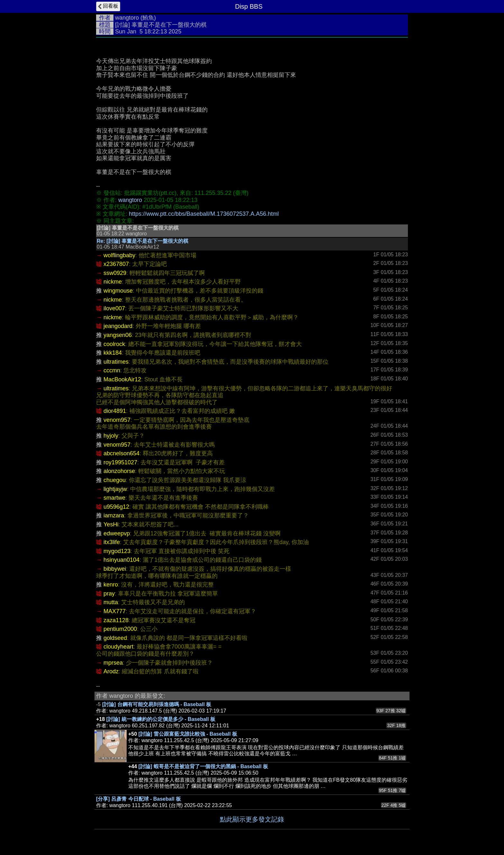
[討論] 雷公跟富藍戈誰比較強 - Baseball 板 (188, 734)
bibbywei (115, 569)
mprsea (113, 663)
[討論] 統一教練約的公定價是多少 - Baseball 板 (161, 719)
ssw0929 (115, 273)
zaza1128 (116, 620)
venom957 (117, 420)
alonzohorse (119, 471)
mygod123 (117, 551)
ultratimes (116, 362)
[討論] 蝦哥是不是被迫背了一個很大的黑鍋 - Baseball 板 (203, 766)
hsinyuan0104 (122, 560)
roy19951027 (120, 462)
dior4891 (115, 411)
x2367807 (116, 264)
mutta (111, 602)
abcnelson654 (122, 453)
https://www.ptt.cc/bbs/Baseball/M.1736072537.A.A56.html (204, 214)
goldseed (115, 638)
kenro (111, 585)
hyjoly (111, 436)
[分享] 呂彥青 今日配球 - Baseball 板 (139, 799)
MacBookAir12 (122, 379)
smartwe (114, 498)
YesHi (111, 524)
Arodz (111, 671)
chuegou (115, 480)
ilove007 (114, 308)
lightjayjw (115, 489)
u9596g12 (116, 507)
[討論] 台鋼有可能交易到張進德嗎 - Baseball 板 (157, 704)
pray (109, 594)
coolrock (114, 344)
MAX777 (115, 611)
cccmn (112, 370)
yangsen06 (118, 335)
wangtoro (127, 18)
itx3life (112, 542)
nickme (113, 282)
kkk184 (113, 353)
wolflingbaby (119, 255)
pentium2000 (120, 629)
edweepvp (117, 533)
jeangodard (118, 326)
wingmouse (118, 291)
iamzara (114, 515)
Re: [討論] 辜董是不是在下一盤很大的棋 (143, 241)
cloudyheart (118, 647)
